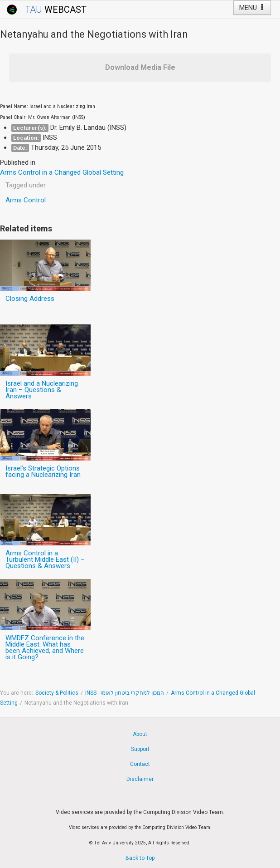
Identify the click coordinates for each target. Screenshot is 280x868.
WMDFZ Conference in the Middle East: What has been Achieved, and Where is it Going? (45, 647)
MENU (252, 8)
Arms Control (26, 200)
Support (140, 749)
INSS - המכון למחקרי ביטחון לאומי (125, 693)
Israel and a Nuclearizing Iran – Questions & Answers (42, 390)
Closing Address (30, 299)
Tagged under (26, 185)
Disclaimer (140, 779)
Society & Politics (57, 693)
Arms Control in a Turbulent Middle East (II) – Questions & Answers (45, 559)
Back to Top (140, 858)
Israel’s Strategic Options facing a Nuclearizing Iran (43, 471)
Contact (140, 764)
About (140, 734)
